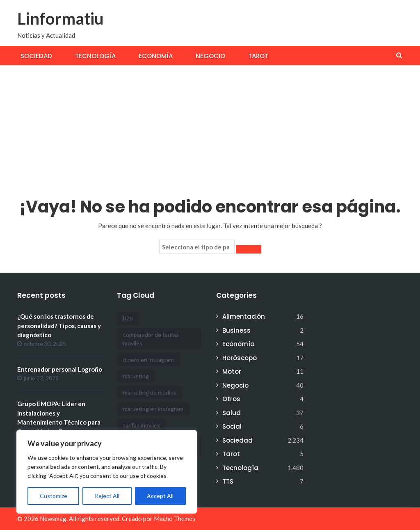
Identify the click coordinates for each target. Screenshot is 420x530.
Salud (232, 413)
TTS (228, 481)
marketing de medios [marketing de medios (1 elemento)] (150, 392)
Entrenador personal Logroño (60, 369)
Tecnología (95, 56)
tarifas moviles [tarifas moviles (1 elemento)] (142, 425)
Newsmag (53, 519)
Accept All (160, 496)
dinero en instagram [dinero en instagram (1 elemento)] (148, 360)
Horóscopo (240, 358)
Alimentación (244, 316)
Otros (231, 399)
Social (232, 426)
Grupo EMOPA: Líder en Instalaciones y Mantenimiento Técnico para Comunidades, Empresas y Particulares (59, 422)
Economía (156, 56)
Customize (54, 496)
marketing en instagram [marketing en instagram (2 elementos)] (153, 409)
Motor (232, 371)
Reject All (107, 496)
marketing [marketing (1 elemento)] (136, 376)
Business (236, 330)
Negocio (210, 56)
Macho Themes (175, 519)
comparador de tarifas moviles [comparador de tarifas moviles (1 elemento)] (151, 339)
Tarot (258, 56)
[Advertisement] (210, 127)
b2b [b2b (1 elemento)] (128, 318)
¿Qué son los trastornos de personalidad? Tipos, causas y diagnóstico (59, 326)
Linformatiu (60, 18)
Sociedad (36, 56)
